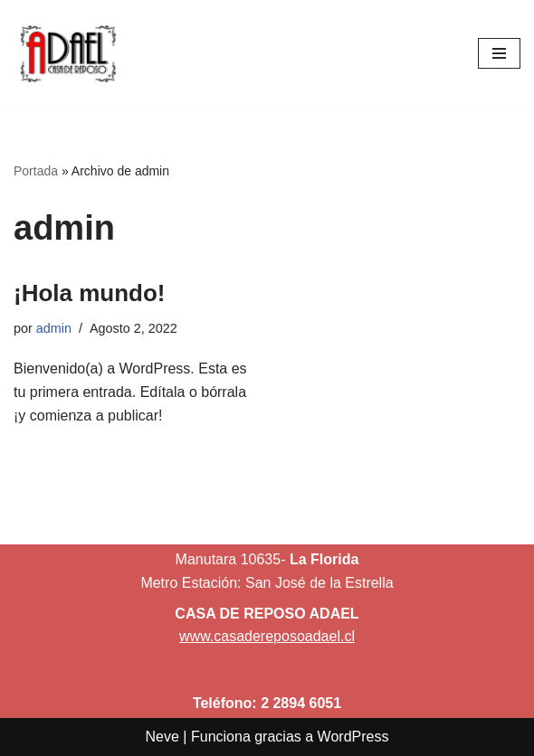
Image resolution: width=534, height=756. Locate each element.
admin (54, 328)
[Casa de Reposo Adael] (68, 53)
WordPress (353, 737)
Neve (162, 737)
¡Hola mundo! (90, 293)
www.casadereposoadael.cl (267, 636)
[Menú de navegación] (499, 53)
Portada (36, 171)
